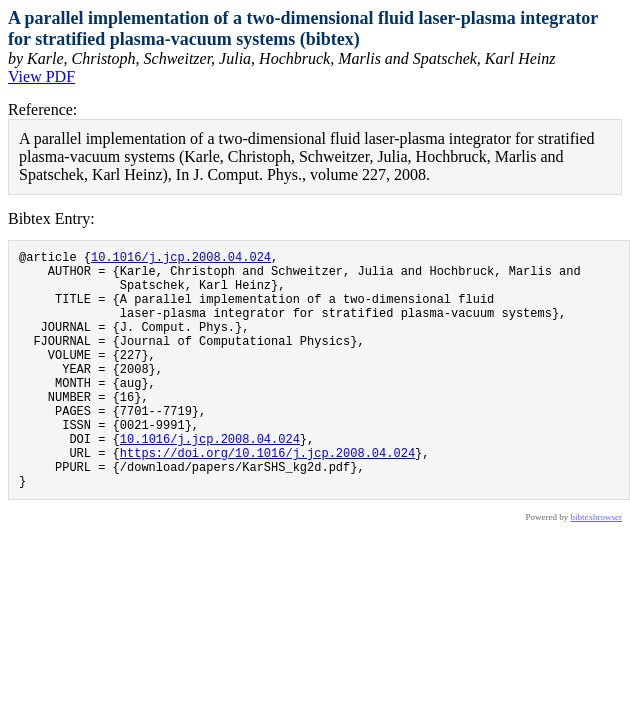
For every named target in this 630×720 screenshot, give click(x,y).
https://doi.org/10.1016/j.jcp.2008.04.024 (267, 497)
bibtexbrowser (597, 568)
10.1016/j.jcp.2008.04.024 (181, 259)
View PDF (41, 76)
